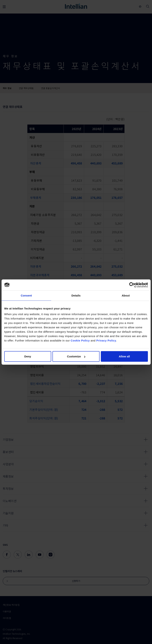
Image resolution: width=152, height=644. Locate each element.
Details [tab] (76, 295)
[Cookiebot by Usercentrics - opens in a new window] (132, 285)
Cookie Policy (80, 340)
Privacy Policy (106, 340)
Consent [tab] (26, 295)
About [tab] (126, 295)
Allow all (124, 356)
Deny (28, 356)
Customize (76, 356)
